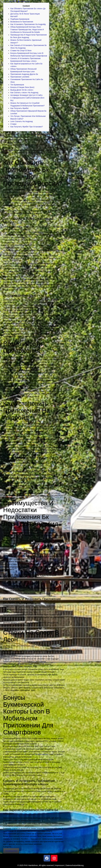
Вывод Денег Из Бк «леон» (22, 90)
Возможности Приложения (22, 22)
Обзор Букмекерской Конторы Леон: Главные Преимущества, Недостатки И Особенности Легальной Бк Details (27, 30)
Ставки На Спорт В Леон (21, 51)
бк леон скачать (42, 754)
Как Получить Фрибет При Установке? (27, 127)
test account (24, 1)
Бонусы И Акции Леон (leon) (22, 87)
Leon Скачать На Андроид (22, 121)
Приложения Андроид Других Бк (24, 74)
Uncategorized (11, 851)
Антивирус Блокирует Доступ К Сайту (26, 95)
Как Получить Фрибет (20, 108)
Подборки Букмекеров (20, 19)
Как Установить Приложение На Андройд (28, 24)
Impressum (60, 865)
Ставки (13, 124)
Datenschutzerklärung (75, 865)
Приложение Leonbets (20, 77)
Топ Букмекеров (17, 85)
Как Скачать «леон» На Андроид (24, 93)
